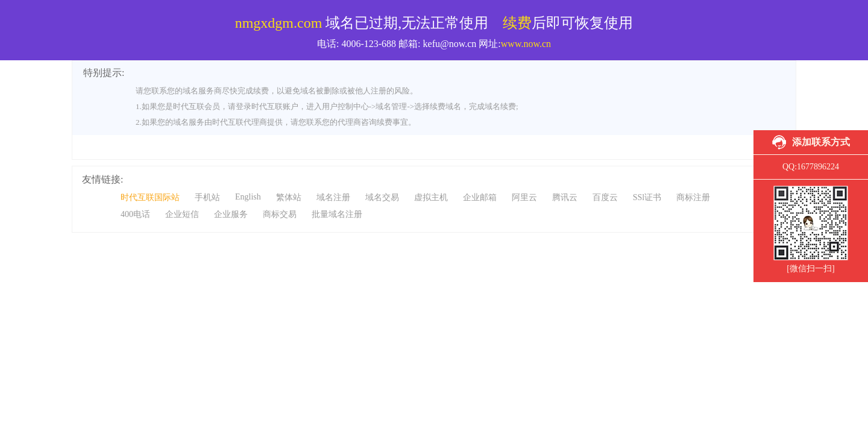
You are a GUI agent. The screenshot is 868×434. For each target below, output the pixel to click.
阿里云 (524, 197)
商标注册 (693, 197)
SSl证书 (647, 197)
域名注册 (333, 197)
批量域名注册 (337, 214)
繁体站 (289, 197)
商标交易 (280, 214)
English (248, 197)
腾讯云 (565, 197)
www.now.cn (526, 44)
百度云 (605, 197)
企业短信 (182, 214)
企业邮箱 (480, 197)
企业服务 (231, 214)
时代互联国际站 (150, 197)
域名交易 (382, 197)
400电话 (135, 214)
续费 (517, 23)
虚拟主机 (431, 197)
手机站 (207, 197)
